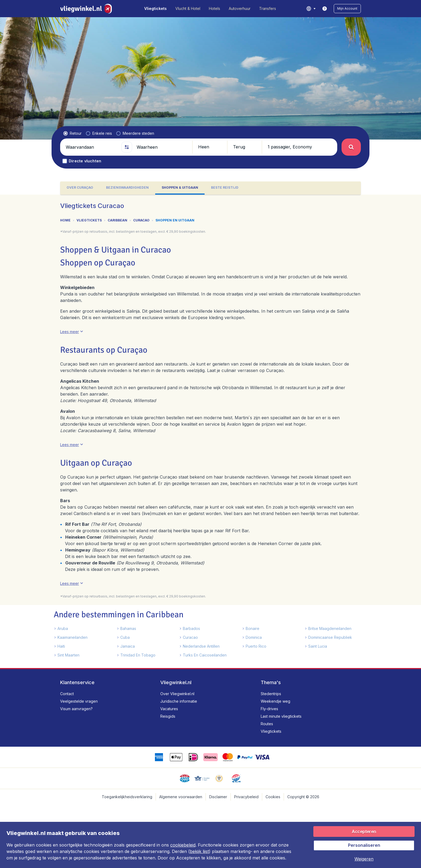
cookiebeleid (183, 845)
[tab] (80, 188)
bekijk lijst (199, 851)
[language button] (311, 9)
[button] (347, 9)
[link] (325, 9)
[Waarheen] (162, 147)
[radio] (72, 133)
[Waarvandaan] (91, 147)
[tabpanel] (210, 431)
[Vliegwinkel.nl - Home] (87, 9)
